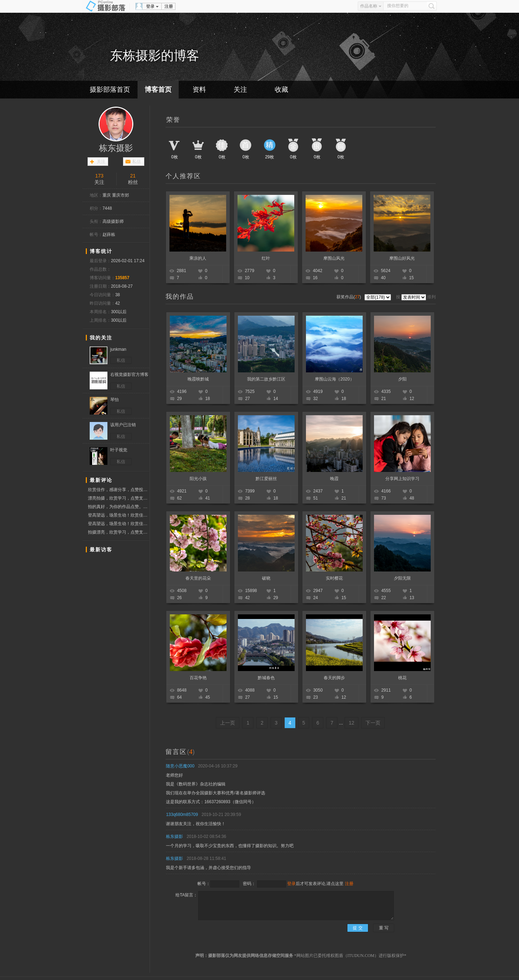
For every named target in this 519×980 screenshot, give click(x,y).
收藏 (281, 89)
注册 (169, 6)
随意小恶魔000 (180, 766)
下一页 (373, 723)
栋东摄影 (116, 148)
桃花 (402, 678)
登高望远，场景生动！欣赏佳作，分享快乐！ (119, 515)
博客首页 (158, 89)
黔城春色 (266, 678)
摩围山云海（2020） (334, 379)
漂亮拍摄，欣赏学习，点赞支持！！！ (119, 498)
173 (99, 176)
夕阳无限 (402, 578)
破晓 (266, 578)
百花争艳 (198, 678)
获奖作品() (349, 297)
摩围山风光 (334, 258)
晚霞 (334, 479)
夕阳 (402, 379)
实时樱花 (334, 578)
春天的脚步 (334, 678)
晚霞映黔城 (198, 379)
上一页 (228, 723)
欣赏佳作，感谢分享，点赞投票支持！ (119, 490)
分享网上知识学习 (402, 479)
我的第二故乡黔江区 (266, 379)
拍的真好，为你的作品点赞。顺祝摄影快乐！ (119, 507)
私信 (136, 162)
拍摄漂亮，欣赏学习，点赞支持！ (119, 532)
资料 (199, 89)
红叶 (266, 258)
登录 (150, 6)
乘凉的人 (198, 258)
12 (352, 723)
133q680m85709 (182, 815)
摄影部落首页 (110, 89)
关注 (240, 89)
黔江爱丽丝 (266, 479)
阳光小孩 (198, 479)
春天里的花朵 (198, 578)
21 (133, 176)
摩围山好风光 (402, 258)
